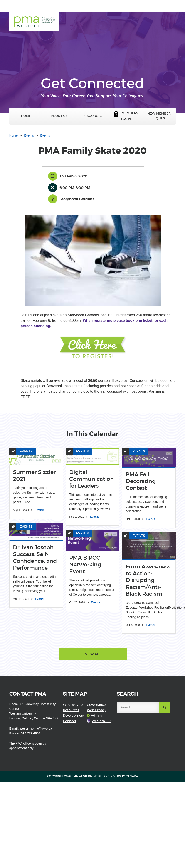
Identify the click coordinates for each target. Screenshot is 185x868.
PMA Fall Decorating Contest (141, 481)
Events (29, 135)
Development (74, 716)
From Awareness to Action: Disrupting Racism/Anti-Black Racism (148, 580)
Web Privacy (97, 710)
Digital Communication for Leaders (91, 479)
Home (26, 116)
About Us (59, 116)
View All (93, 654)
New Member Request (159, 116)
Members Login (126, 116)
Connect (70, 721)
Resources (92, 116)
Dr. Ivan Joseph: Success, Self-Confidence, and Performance (35, 557)
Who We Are (73, 705)
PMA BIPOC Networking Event (85, 565)
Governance (96, 705)
